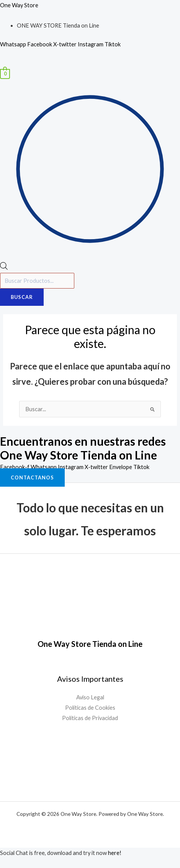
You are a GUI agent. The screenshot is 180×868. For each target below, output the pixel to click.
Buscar (22, 297)
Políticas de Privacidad (90, 718)
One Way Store (19, 5)
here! (115, 853)
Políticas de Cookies (90, 708)
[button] (90, 64)
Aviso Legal (90, 697)
